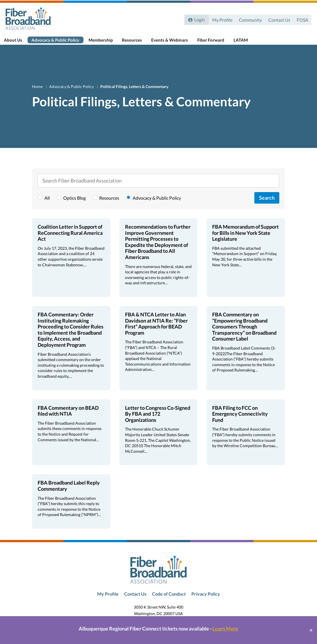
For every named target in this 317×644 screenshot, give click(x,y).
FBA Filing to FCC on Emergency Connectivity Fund (240, 421)
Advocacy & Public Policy (61, 43)
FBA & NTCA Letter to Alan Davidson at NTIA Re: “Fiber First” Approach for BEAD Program (156, 331)
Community (250, 19)
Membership (106, 43)
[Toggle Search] (305, 43)
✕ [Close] (311, 630)
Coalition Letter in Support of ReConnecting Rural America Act (70, 240)
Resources (137, 43)
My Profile (221, 19)
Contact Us (279, 19)
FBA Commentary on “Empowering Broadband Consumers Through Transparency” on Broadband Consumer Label (244, 334)
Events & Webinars (174, 43)
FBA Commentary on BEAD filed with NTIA (68, 418)
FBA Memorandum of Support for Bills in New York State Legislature (245, 240)
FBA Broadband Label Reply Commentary (69, 493)
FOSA (302, 19)
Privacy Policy (206, 601)
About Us (19, 43)
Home (38, 93)
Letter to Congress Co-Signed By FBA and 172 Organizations (158, 421)
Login (199, 19)
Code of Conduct (169, 601)
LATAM (245, 43)
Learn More (225, 629)
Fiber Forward (215, 43)
